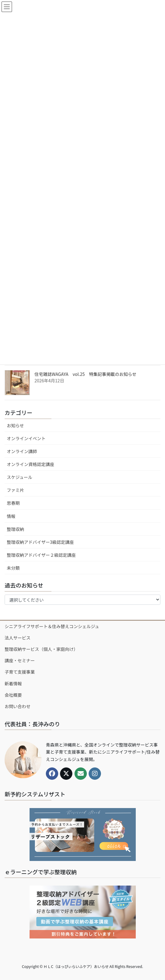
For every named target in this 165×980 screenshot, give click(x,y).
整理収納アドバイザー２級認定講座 (41, 555)
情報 (11, 516)
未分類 (13, 568)
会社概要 (13, 695)
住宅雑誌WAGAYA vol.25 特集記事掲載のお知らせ (85, 374)
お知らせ (15, 425)
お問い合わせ (18, 706)
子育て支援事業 (20, 672)
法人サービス (18, 638)
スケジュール (20, 477)
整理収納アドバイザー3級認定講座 (40, 542)
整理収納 (15, 529)
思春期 (13, 503)
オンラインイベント (26, 438)
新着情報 (13, 683)
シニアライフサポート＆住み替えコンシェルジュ (52, 626)
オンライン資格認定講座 (30, 464)
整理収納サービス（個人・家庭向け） (41, 649)
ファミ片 (15, 490)
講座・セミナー (20, 660)
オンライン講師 (22, 451)
